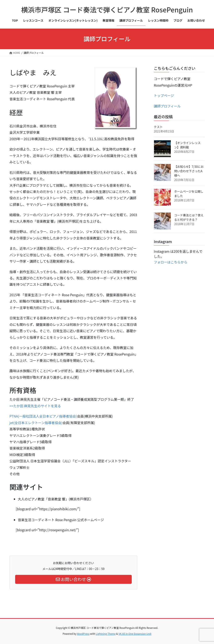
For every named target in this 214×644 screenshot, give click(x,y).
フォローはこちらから (171, 262)
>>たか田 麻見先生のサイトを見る (35, 406)
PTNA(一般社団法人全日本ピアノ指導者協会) (43, 416)
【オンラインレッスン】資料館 (187, 145)
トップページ (164, 95)
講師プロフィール (167, 106)
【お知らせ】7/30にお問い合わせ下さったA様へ (189, 171)
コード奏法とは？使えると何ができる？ (189, 217)
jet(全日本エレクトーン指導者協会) (36, 423)
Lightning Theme (106, 634)
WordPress (83, 634)
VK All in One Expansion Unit (135, 634)
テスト (158, 127)
